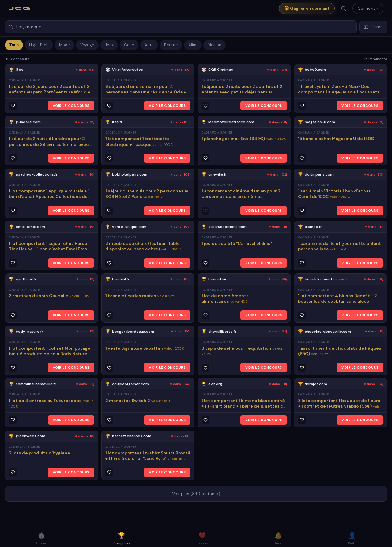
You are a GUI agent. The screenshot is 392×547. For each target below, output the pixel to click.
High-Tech (39, 45)
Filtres (373, 27)
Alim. (193, 45)
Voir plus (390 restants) (196, 494)
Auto (149, 45)
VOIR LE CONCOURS (71, 106)
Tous (14, 45)
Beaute (171, 45)
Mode (64, 45)
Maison (215, 45)
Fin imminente (375, 59)
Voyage (87, 45)
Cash (129, 45)
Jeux (109, 45)
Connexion (368, 8)
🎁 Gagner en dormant (307, 8)
